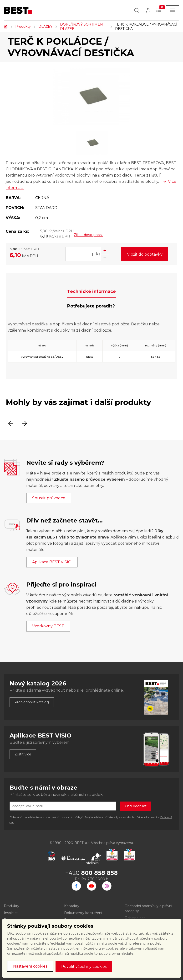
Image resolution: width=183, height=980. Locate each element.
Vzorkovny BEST (48, 626)
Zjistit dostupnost (88, 235)
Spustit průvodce (49, 498)
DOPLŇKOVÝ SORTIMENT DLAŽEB (82, 27)
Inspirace (11, 913)
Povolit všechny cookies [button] (84, 967)
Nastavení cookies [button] (30, 966)
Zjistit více (23, 754)
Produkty (23, 27)
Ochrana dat (135, 918)
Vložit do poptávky (145, 254)
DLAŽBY (45, 27)
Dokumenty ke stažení (83, 913)
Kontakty (72, 906)
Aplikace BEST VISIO (52, 562)
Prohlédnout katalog (32, 702)
